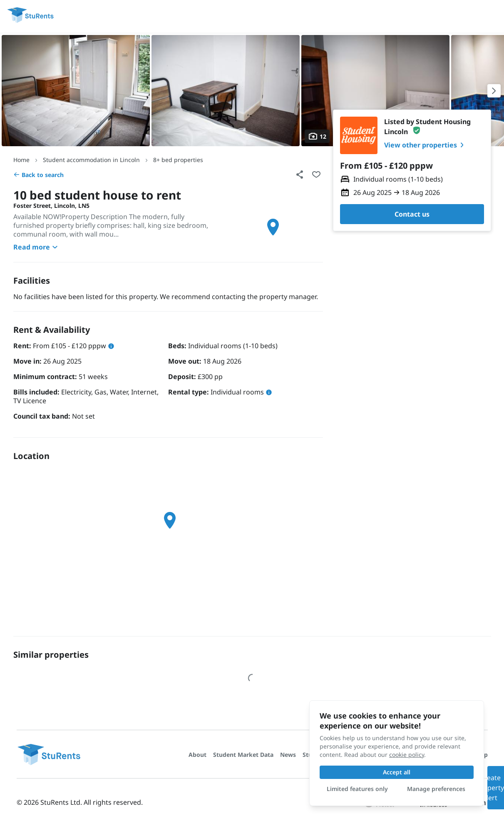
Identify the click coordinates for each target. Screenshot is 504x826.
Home (21, 160)
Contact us (412, 214)
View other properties (426, 145)
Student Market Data (243, 755)
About (197, 755)
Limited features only (357, 789)
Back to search (38, 175)
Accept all (397, 772)
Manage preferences (436, 789)
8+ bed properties (178, 160)
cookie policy (407, 755)
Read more (37, 247)
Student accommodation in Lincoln (91, 160)
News (288, 755)
